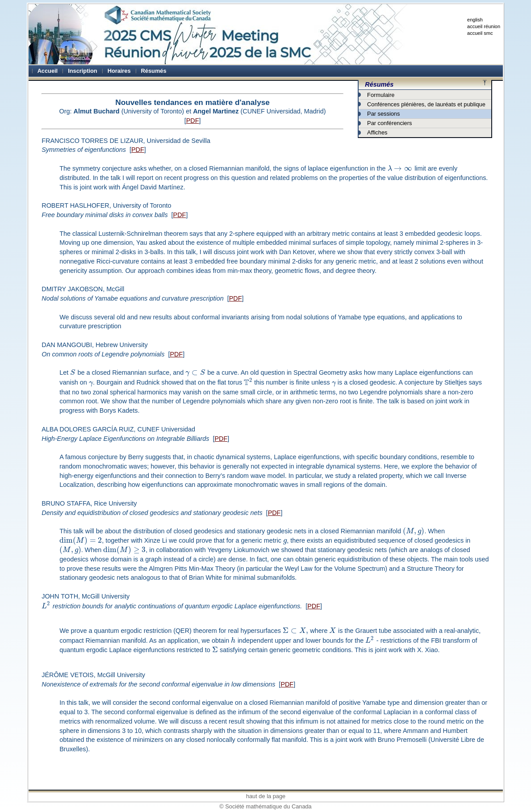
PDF (193, 121)
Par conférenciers (389, 123)
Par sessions (383, 114)
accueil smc (480, 33)
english (475, 20)
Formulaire (381, 95)
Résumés (379, 84)
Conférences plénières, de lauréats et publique (426, 104)
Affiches (377, 132)
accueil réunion (484, 26)
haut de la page (266, 796)
